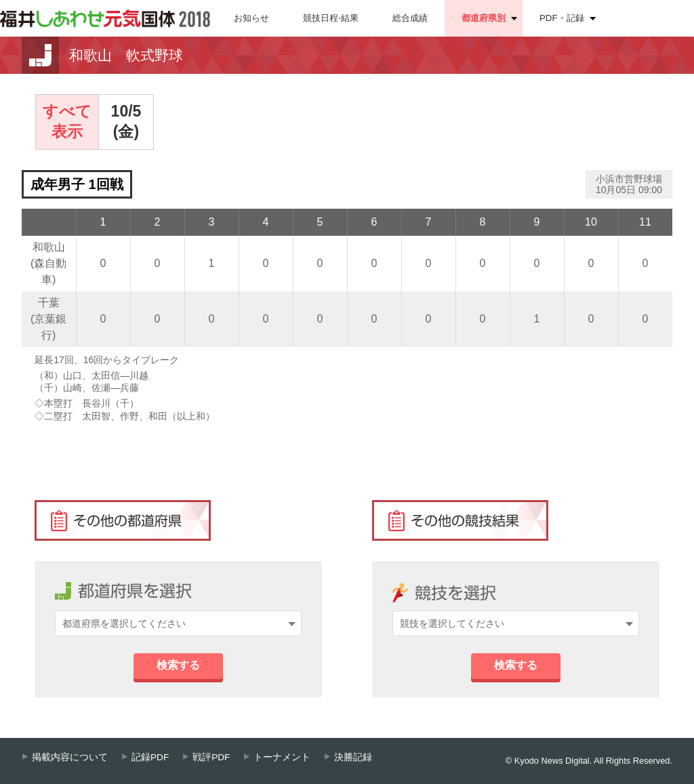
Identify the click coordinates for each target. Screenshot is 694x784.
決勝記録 (353, 757)
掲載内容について (70, 757)
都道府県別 (484, 18)
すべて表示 (67, 121)
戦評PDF (211, 757)
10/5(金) (126, 121)
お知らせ (251, 18)
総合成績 (410, 18)
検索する (178, 665)
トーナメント (282, 757)
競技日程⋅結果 (331, 18)
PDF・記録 (562, 18)
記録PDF (150, 757)
